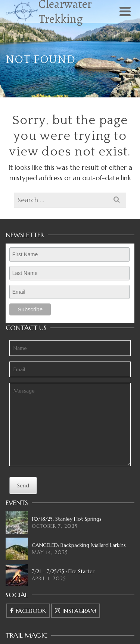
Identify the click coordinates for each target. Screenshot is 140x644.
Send (23, 486)
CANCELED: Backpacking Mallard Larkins (79, 545)
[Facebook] (28, 611)
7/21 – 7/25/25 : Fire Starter (63, 571)
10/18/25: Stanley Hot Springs (67, 519)
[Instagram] (76, 611)
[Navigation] (125, 11)
